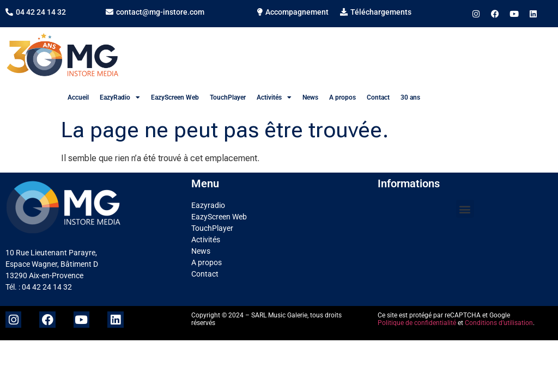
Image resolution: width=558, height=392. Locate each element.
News (310, 97)
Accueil (78, 97)
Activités (274, 97)
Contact (378, 97)
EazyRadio (120, 97)
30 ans (410, 97)
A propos (342, 97)
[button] (465, 209)
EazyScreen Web (175, 97)
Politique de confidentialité (417, 323)
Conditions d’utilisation (499, 323)
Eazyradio (208, 205)
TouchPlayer (228, 97)
